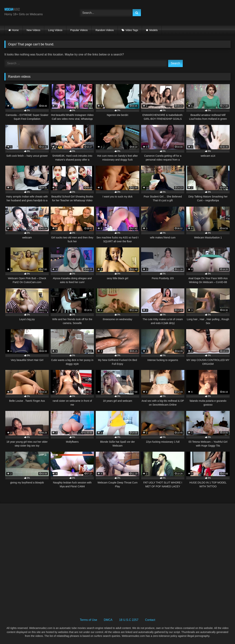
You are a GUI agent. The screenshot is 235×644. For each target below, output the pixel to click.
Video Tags (132, 30)
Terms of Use (88, 620)
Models (153, 30)
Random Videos (105, 30)
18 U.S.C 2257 (129, 620)
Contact (150, 620)
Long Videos (55, 30)
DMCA (108, 620)
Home (15, 30)
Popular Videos (79, 30)
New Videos (33, 30)
